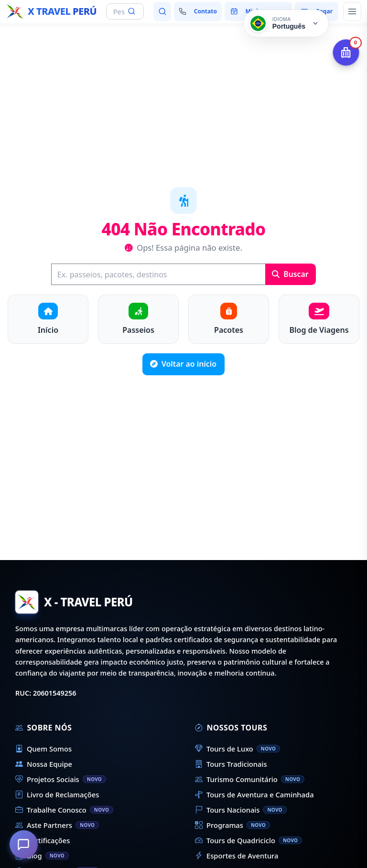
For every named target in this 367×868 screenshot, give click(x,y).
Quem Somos (43, 749)
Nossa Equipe (44, 764)
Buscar (290, 274)
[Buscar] (158, 274)
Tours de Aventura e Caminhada (254, 794)
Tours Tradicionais (231, 764)
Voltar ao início (183, 364)
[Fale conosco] (198, 11)
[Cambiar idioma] (286, 23)
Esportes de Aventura (237, 856)
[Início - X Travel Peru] (51, 11)
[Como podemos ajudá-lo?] (24, 844)
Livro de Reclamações (57, 794)
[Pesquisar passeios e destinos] (162, 11)
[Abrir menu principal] (352, 11)
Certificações (43, 840)
